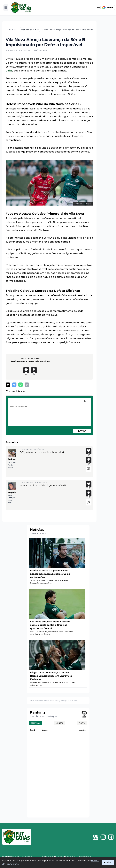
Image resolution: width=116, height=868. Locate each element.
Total (82, 723)
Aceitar (108, 862)
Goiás (9, 71)
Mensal (59, 723)
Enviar (82, 431)
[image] (85, 401)
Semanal (35, 723)
